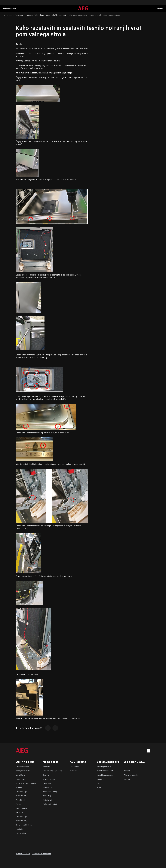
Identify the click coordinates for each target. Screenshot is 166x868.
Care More (47, 775)
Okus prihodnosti (22, 767)
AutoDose (46, 767)
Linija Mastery (21, 775)
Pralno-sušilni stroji (50, 791)
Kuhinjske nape (21, 791)
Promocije (73, 771)
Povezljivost (20, 800)
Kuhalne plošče (21, 808)
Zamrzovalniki (21, 833)
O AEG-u (127, 767)
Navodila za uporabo (105, 775)
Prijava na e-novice (131, 775)
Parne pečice (21, 779)
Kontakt (127, 771)
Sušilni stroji (47, 787)
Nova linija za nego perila (52, 771)
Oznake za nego (49, 779)
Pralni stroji (47, 783)
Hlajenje (19, 787)
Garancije (100, 779)
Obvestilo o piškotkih (41, 854)
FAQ (98, 783)
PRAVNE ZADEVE (23, 854)
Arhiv (99, 787)
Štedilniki (19, 812)
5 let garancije (75, 767)
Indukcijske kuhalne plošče (26, 783)
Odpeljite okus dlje (23, 771)
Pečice (18, 804)
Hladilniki (19, 829)
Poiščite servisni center (105, 771)
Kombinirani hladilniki (24, 825)
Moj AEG (127, 779)
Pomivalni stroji (22, 796)
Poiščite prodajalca (104, 767)
